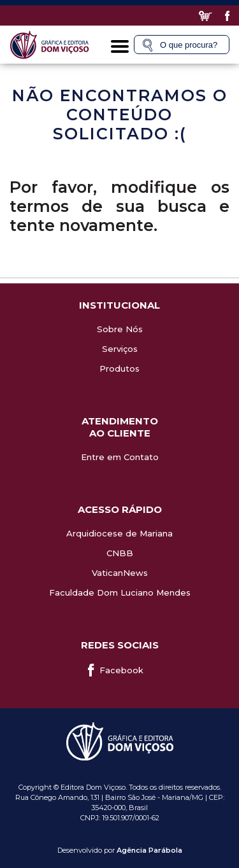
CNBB (120, 553)
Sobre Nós (120, 329)
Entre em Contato (120, 457)
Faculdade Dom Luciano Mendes (120, 592)
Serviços (120, 349)
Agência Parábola (149, 850)
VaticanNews (120, 573)
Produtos (119, 368)
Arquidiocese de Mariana (119, 533)
